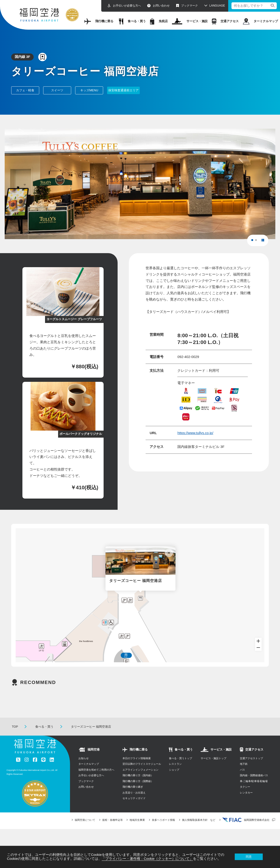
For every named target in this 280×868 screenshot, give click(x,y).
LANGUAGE (217, 6)
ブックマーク (187, 6)
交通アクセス (225, 21)
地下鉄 (244, 773)
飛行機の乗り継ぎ (133, 796)
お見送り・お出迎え (134, 801)
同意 (249, 857)
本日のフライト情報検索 (137, 767)
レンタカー (246, 801)
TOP (15, 735)
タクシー (245, 796)
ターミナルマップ (260, 21)
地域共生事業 (137, 829)
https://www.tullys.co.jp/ (195, 433)
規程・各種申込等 (112, 829)
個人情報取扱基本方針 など (199, 829)
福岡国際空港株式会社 (246, 829)
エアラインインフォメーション (140, 779)
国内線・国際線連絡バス (254, 784)
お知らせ (84, 767)
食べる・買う (132, 21)
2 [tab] (257, 241)
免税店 (159, 21)
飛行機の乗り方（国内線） (138, 784)
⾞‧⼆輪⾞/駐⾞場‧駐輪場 (254, 790)
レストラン (175, 773)
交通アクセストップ (251, 767)
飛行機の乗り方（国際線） (138, 790)
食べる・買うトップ (180, 767)
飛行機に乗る (99, 21)
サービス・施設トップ (213, 767)
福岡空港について (85, 829)
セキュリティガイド (134, 807)
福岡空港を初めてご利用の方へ (96, 779)
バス (242, 779)
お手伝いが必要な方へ (124, 6)
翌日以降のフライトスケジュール (142, 773)
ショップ (174, 779)
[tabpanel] (140, 184)
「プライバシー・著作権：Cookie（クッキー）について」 (147, 859)
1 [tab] (254, 241)
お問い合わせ (158, 6)
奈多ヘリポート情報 (163, 829)
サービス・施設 (190, 21)
